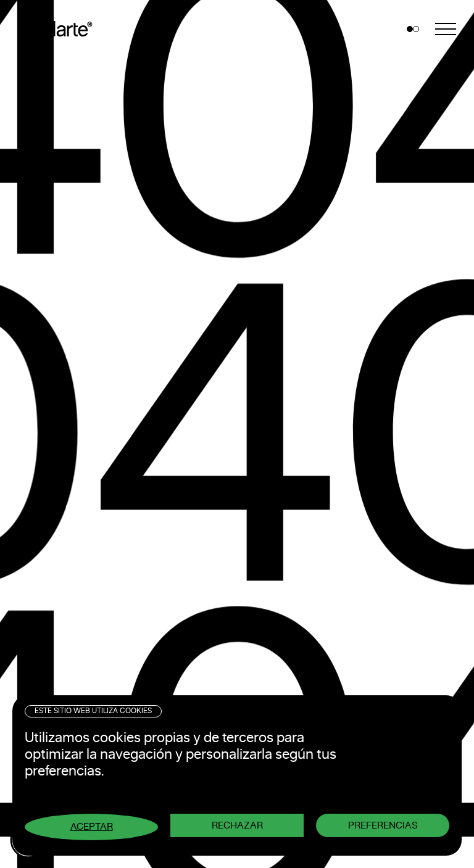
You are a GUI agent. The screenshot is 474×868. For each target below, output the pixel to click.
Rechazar (237, 825)
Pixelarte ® (59, 29)
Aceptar (92, 827)
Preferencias (383, 825)
